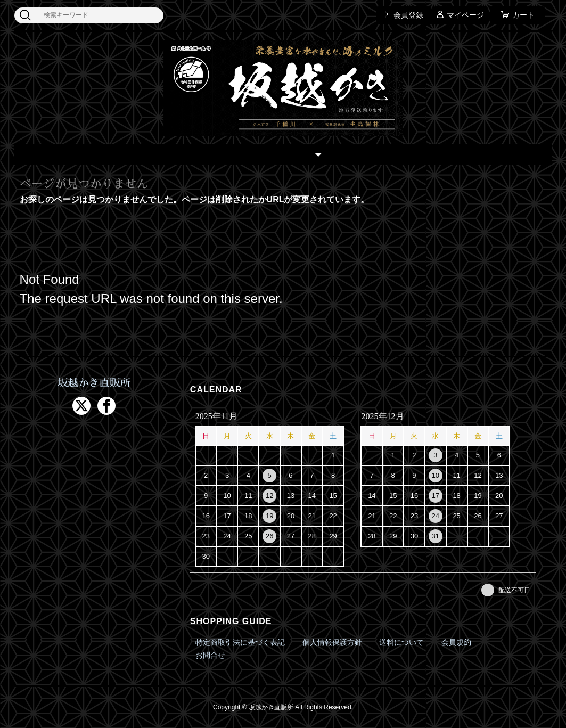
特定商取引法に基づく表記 (240, 642)
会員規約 (456, 642)
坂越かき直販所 (94, 383)
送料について (401, 642)
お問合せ (210, 655)
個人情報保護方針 (332, 642)
